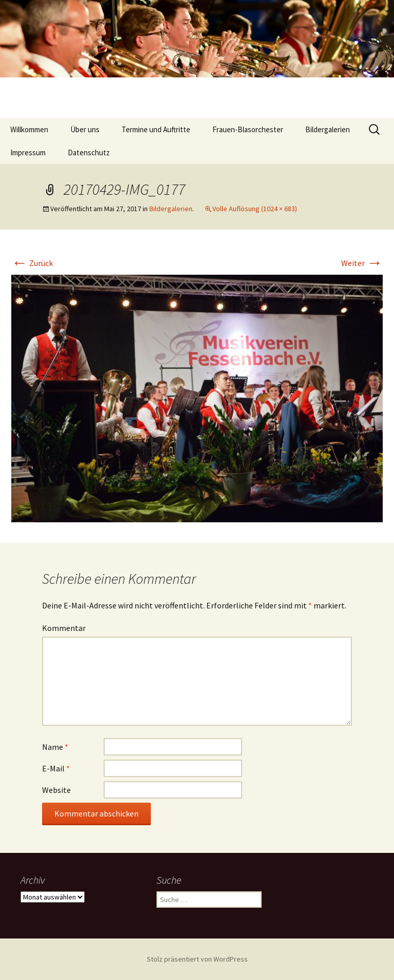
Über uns (85, 129)
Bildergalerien (328, 129)
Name (55, 747)
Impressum (28, 152)
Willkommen (29, 129)
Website (56, 790)
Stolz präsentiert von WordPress (197, 959)
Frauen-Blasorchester (248, 129)
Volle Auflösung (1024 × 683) (255, 209)
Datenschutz (89, 152)
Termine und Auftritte (156, 129)
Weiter (362, 263)
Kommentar (64, 628)
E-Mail (56, 768)
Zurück (32, 263)
